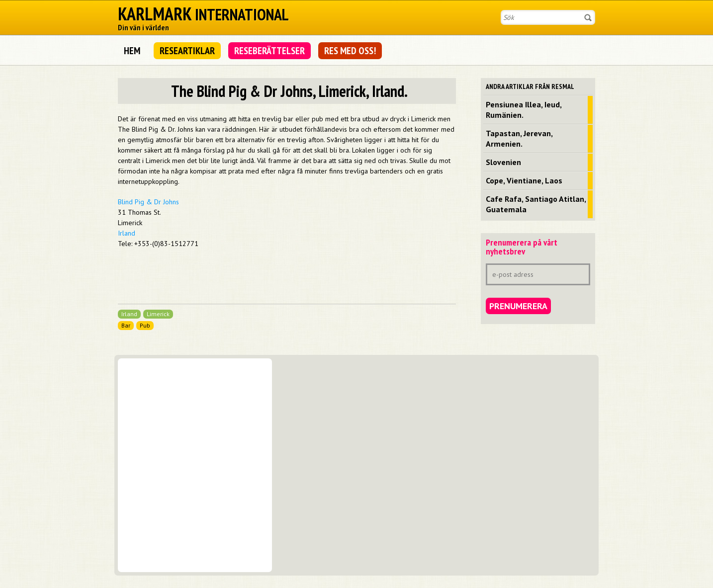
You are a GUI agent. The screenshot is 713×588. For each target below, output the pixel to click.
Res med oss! (350, 51)
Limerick (158, 314)
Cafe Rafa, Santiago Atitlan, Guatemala (536, 204)
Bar (126, 325)
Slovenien (503, 162)
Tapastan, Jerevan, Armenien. (519, 138)
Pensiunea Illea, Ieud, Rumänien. (524, 110)
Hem (132, 51)
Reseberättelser (269, 51)
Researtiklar (187, 51)
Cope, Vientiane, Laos (524, 180)
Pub (145, 325)
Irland (127, 233)
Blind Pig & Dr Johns (148, 202)
